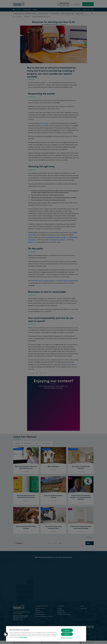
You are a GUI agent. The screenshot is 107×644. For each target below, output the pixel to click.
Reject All (67, 634)
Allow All (67, 630)
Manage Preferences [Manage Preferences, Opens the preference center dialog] (67, 638)
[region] (46, 634)
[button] (6, 634)
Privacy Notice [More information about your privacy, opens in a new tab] (23, 637)
